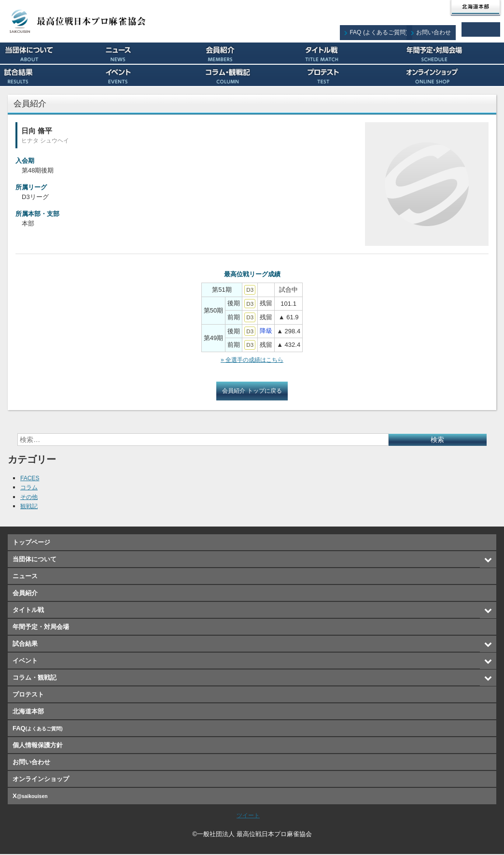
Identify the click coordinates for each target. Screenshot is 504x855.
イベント (151, 75)
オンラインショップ (454, 75)
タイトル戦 (353, 53)
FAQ (386, 29)
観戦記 (30, 507)
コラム (30, 488)
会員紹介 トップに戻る (252, 392)
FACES (31, 479)
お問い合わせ (439, 29)
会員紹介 (252, 53)
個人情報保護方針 (38, 746)
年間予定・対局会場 (454, 53)
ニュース (151, 53)
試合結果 (50, 75)
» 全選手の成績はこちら (252, 360)
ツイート (248, 816)
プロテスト (353, 75)
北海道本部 (476, 8)
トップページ (31, 543)
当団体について (50, 53)
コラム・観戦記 (252, 75)
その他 (30, 498)
